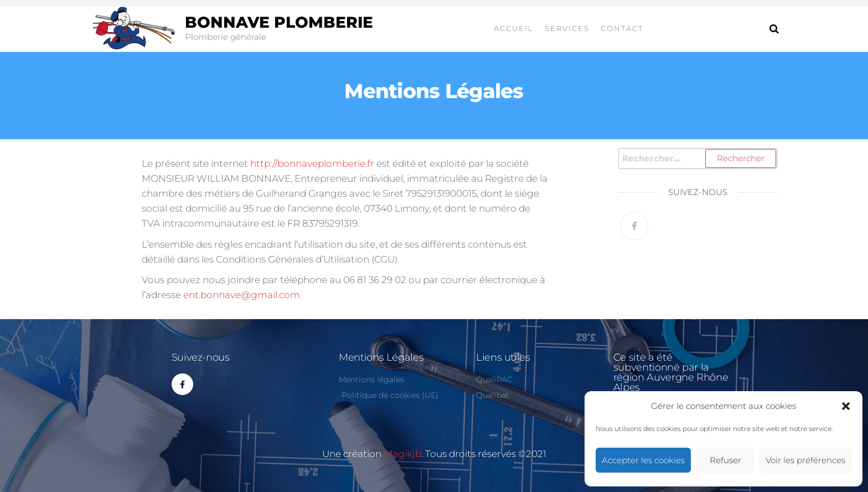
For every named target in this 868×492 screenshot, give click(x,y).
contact (622, 28)
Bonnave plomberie (279, 22)
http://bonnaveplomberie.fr (312, 163)
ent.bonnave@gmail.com (242, 295)
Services (567, 28)
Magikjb (402, 454)
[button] (846, 406)
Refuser (725, 460)
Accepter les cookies (643, 460)
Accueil (514, 28)
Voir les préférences (805, 460)
